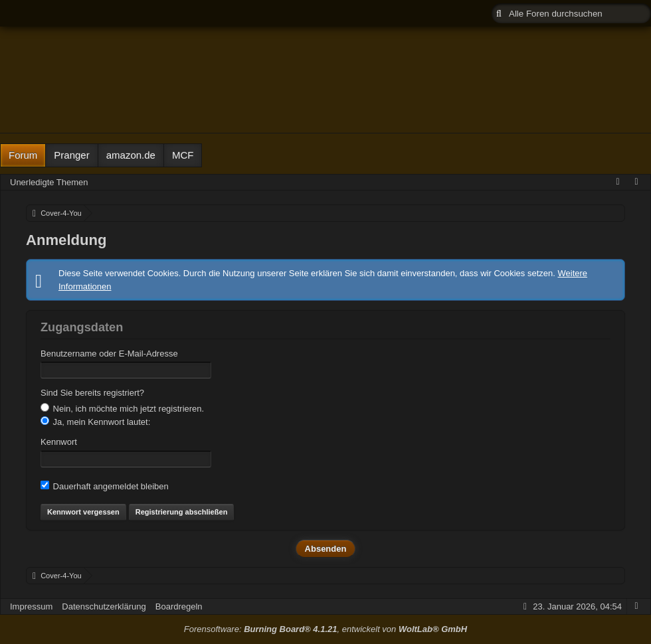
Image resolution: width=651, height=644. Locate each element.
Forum (23, 155)
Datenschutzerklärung (104, 606)
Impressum (31, 606)
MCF (183, 155)
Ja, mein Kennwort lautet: (95, 422)
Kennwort (59, 442)
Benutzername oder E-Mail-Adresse (109, 354)
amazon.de (131, 155)
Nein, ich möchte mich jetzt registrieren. (122, 408)
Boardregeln (179, 606)
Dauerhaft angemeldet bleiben (105, 486)
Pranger (71, 155)
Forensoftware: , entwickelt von (325, 629)
